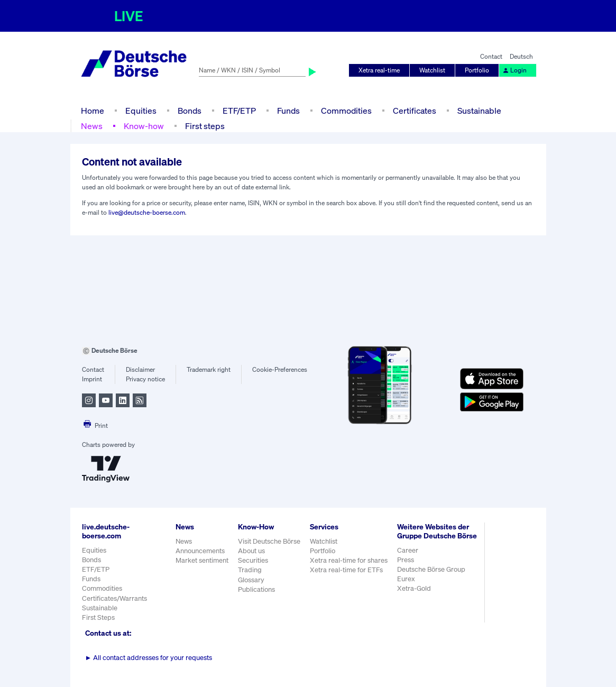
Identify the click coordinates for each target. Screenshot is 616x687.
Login (514, 70)
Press (406, 560)
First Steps (98, 617)
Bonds (190, 111)
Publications (256, 589)
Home (93, 111)
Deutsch (521, 56)
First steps (205, 126)
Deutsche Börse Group (431, 569)
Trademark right (209, 369)
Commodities (346, 111)
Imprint (92, 379)
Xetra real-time (379, 70)
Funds (288, 111)
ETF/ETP (239, 111)
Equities (141, 111)
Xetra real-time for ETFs (346, 570)
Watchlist (432, 70)
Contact (491, 56)
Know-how (144, 126)
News (92, 126)
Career (408, 550)
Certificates (415, 111)
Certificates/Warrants (114, 598)
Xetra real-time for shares (349, 560)
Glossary (251, 580)
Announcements (200, 551)
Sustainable (479, 111)
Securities (253, 560)
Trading (250, 570)
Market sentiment (202, 560)
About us (251, 551)
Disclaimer (140, 369)
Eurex (406, 579)
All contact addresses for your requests (149, 658)
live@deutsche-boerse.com (147, 212)
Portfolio (477, 70)
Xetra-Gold (414, 588)
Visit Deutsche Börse (269, 541)
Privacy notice (145, 379)
